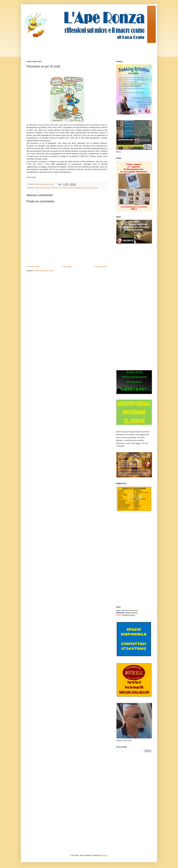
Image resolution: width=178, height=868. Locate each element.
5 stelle (37, 188)
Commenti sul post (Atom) (44, 271)
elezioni (48, 188)
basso (42, 188)
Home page (67, 267)
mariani (70, 188)
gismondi (54, 188)
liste (60, 188)
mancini (64, 188)
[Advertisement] (78, 49)
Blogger (104, 855)
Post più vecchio (101, 267)
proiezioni (95, 188)
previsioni (87, 188)
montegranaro (79, 188)
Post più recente (33, 267)
